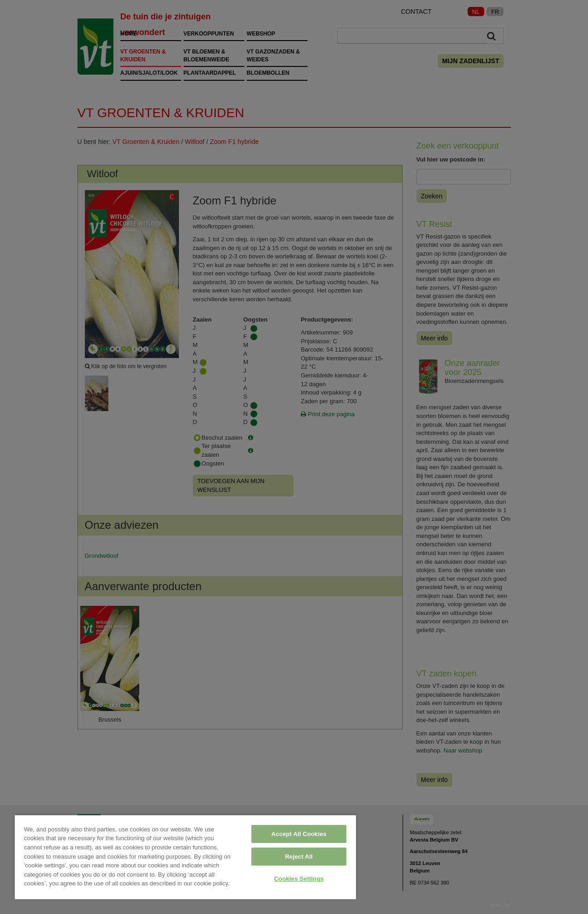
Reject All (299, 857)
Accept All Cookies (299, 834)
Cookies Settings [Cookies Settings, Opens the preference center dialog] (299, 879)
